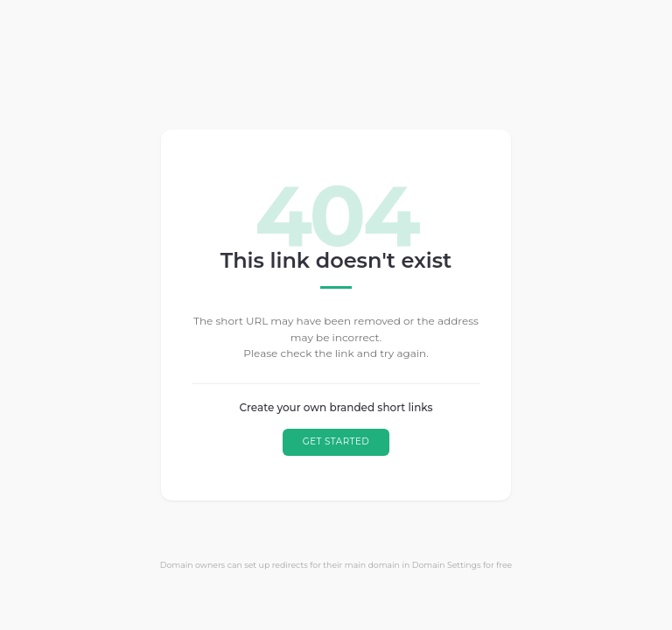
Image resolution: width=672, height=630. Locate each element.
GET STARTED (336, 441)
